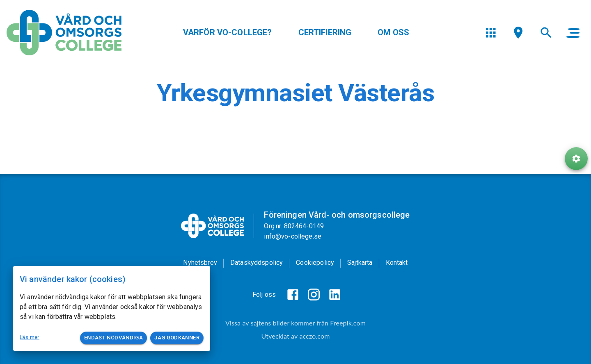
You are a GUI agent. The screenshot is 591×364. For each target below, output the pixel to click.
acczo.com (314, 336)
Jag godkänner (177, 338)
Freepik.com (348, 323)
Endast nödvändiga (113, 338)
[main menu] (573, 33)
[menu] (491, 33)
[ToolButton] (576, 159)
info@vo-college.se (293, 236)
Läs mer (30, 337)
